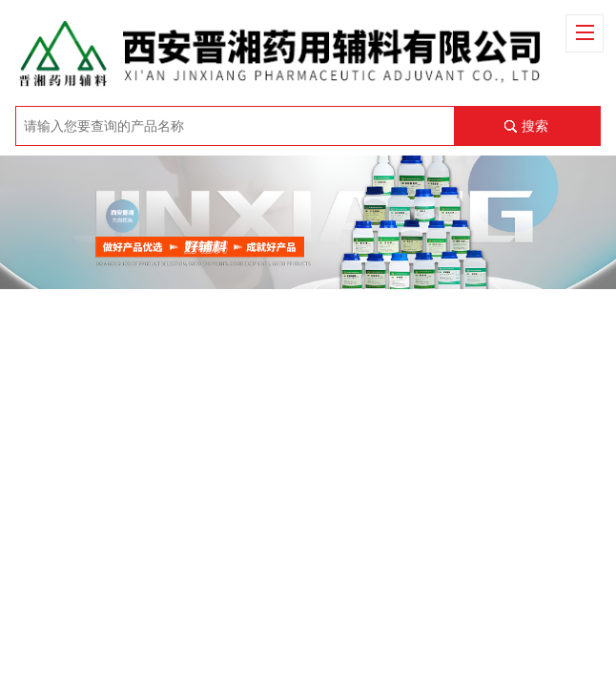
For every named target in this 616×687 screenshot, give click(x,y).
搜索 (535, 126)
